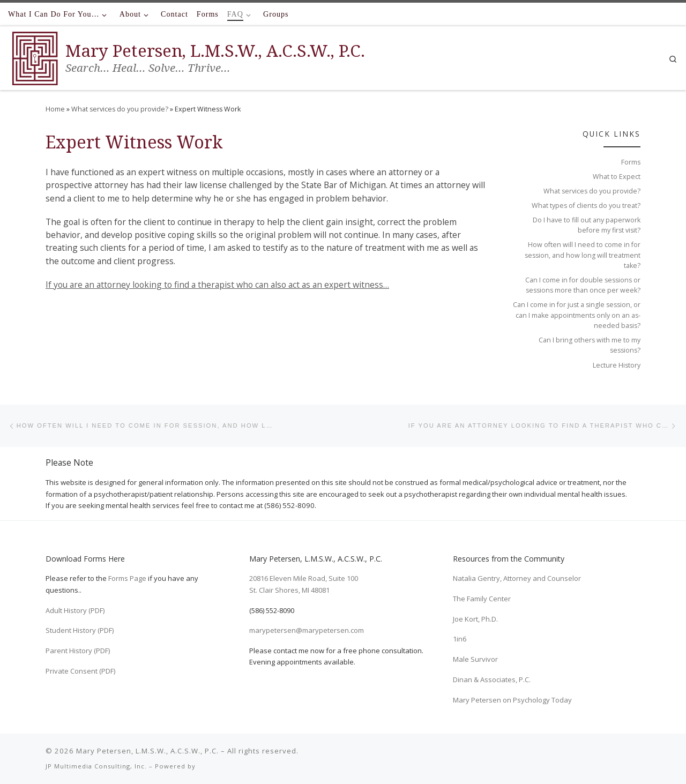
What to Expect (617, 177)
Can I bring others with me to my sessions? (590, 345)
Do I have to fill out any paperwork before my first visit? (587, 225)
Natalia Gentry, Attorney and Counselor (517, 578)
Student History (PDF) (80, 630)
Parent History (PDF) (78, 651)
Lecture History (617, 365)
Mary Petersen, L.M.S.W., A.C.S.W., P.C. (147, 751)
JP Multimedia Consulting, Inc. (96, 766)
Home (55, 109)
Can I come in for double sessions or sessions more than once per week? (583, 285)
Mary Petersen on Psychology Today (512, 700)
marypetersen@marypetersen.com (307, 630)
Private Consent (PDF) (80, 671)
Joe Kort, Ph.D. (475, 619)
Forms (631, 162)
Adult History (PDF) (75, 610)
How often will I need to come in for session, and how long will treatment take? (583, 255)
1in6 (460, 639)
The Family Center (482, 599)
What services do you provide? (120, 109)
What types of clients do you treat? (586, 206)
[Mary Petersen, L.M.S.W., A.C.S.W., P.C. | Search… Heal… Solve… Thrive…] (35, 56)
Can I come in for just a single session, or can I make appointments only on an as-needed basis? (577, 315)
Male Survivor (475, 659)
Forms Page (127, 578)
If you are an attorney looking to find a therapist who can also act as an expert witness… (217, 285)
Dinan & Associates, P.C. (492, 680)
